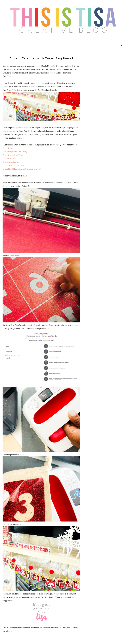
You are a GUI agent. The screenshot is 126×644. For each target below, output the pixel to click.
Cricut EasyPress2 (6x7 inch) (15, 152)
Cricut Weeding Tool (11, 162)
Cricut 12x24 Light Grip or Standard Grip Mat (22, 169)
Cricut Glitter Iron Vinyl (13, 155)
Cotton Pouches (9, 158)
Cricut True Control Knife (13, 165)
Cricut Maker (8, 148)
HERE (25, 176)
